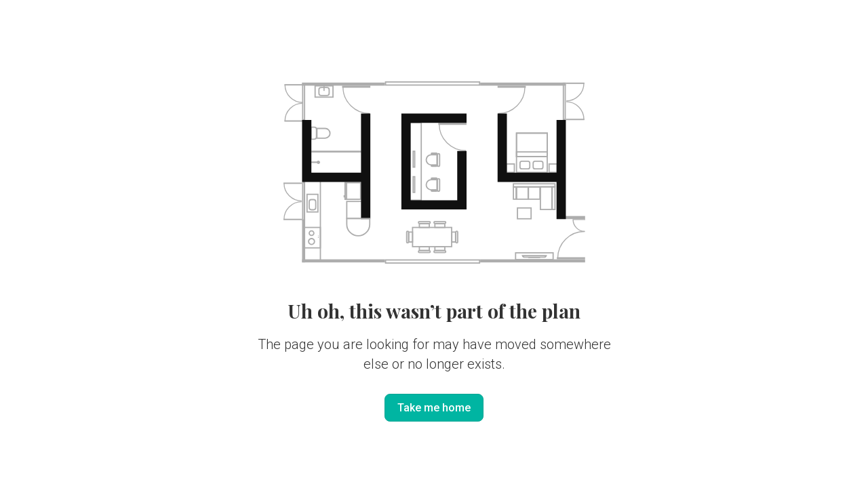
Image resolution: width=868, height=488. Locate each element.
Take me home (434, 408)
